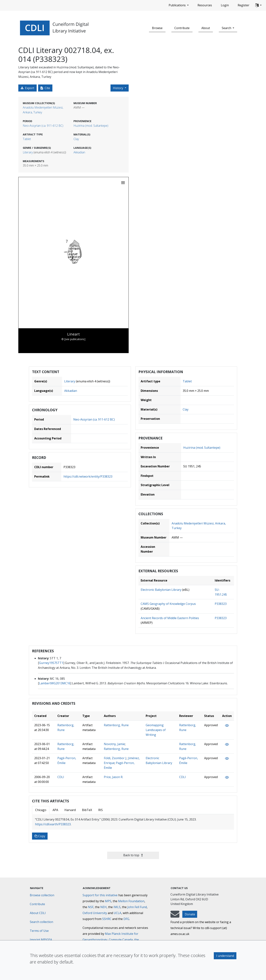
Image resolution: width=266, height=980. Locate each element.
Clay (76, 139)
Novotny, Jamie (114, 744)
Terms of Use (39, 931)
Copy (40, 836)
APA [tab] (55, 810)
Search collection (41, 922)
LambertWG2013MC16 (55, 683)
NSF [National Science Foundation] (91, 907)
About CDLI (38, 913)
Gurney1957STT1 (51, 663)
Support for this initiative (100, 895)
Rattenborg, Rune (116, 725)
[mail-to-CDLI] (175, 916)
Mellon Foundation (131, 901)
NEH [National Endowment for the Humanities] (103, 907)
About (206, 28)
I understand (225, 956)
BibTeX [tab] (87, 810)
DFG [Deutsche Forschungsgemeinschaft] (126, 919)
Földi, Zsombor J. (115, 758)
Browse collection (42, 895)
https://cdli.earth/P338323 (53, 824)
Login (225, 5)
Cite (45, 88)
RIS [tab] (101, 810)
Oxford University (95, 913)
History (118, 88)
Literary (28, 152)
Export (27, 88)
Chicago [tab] (41, 810)
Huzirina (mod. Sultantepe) (91, 126)
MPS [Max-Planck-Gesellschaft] (108, 901)
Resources (205, 5)
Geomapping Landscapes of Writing (156, 730)
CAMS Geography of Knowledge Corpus (168, 604)
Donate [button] (190, 914)
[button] (258, 5)
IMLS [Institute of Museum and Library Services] (117, 907)
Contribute (182, 28)
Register (244, 5)
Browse (157, 28)
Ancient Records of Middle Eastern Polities (170, 618)
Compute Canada (121, 940)
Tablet (27, 139)
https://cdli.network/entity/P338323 (88, 476)
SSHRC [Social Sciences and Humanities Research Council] (107, 919)
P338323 (221, 604)
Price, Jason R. (113, 777)
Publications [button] (178, 5)
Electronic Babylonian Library (161, 590)
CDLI (61, 777)
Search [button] (227, 28)
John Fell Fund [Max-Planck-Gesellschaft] (137, 907)
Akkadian (79, 152)
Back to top (133, 855)
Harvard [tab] (70, 810)
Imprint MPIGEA (41, 940)
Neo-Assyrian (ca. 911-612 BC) (43, 126)
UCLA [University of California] (117, 913)
